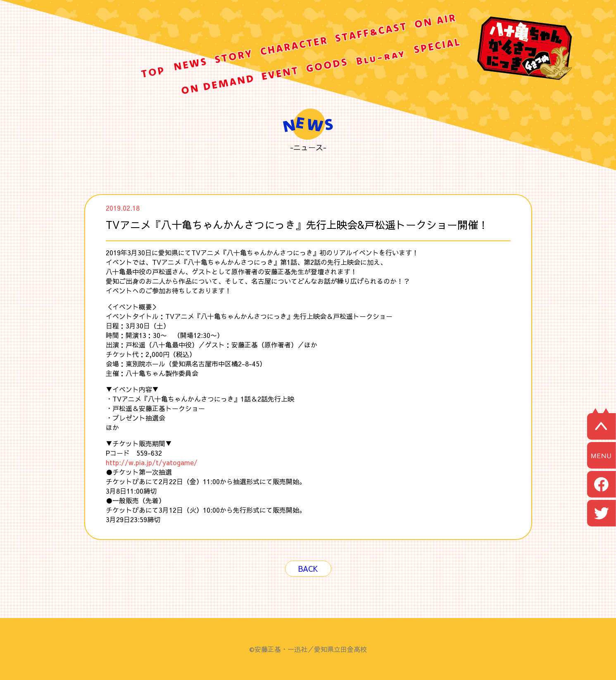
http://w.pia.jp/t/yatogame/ (152, 462)
